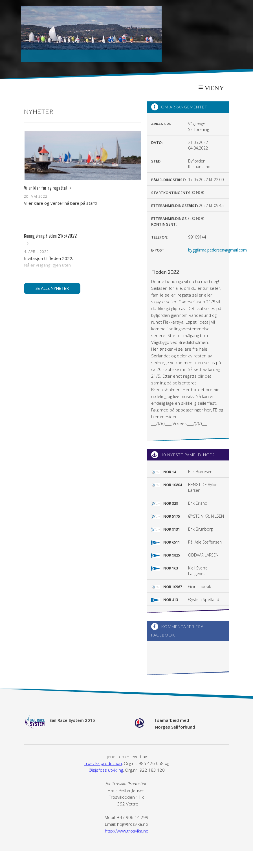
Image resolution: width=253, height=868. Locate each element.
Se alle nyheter (52, 288)
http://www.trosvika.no (127, 831)
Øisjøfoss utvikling (106, 770)
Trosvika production (103, 763)
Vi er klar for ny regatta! (48, 188)
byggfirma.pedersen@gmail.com (217, 250)
